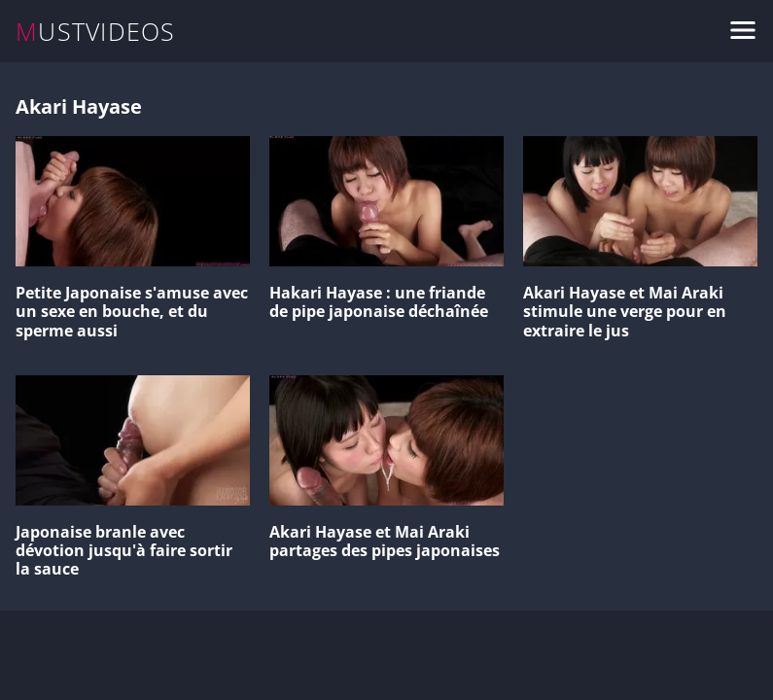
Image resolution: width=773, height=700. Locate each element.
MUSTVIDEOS (96, 32)
